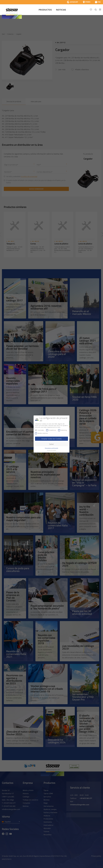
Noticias (61, 10)
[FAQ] (98, 2)
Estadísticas (51, 430)
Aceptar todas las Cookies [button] (51, 439)
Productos (45, 10)
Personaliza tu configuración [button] (51, 448)
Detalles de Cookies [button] (51, 450)
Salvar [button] (51, 444)
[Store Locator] (87, 2)
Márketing (62, 430)
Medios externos (41, 433)
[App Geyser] (72, 2)
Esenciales (39, 430)
